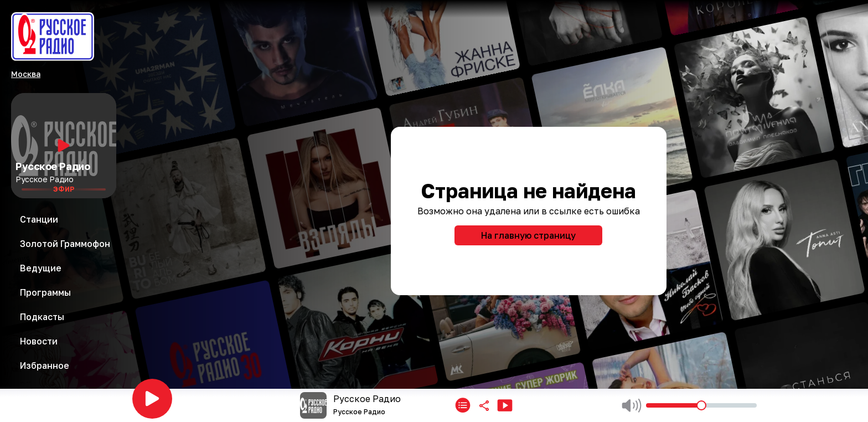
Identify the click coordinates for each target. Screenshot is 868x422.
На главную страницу (528, 235)
